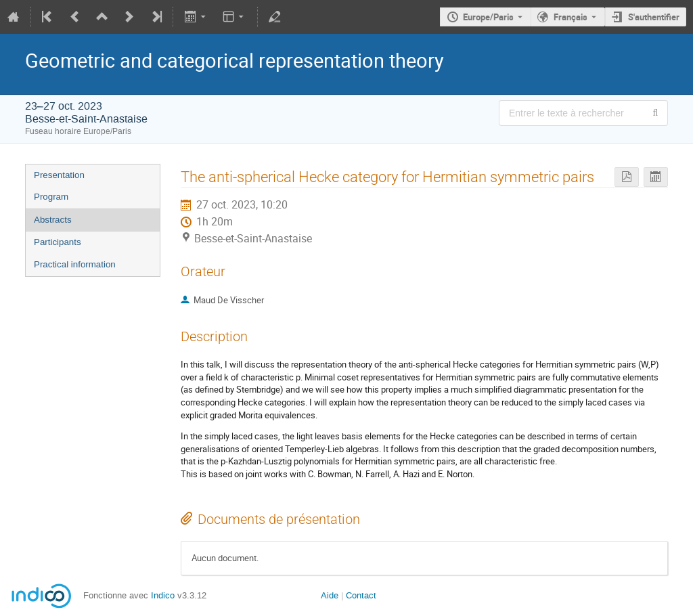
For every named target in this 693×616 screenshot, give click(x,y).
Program (51, 197)
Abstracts (53, 220)
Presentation (59, 175)
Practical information (75, 264)
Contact (361, 595)
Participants (58, 242)
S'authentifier (654, 17)
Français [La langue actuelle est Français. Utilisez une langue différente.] (571, 17)
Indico (163, 595)
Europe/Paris (488, 17)
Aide (330, 595)
